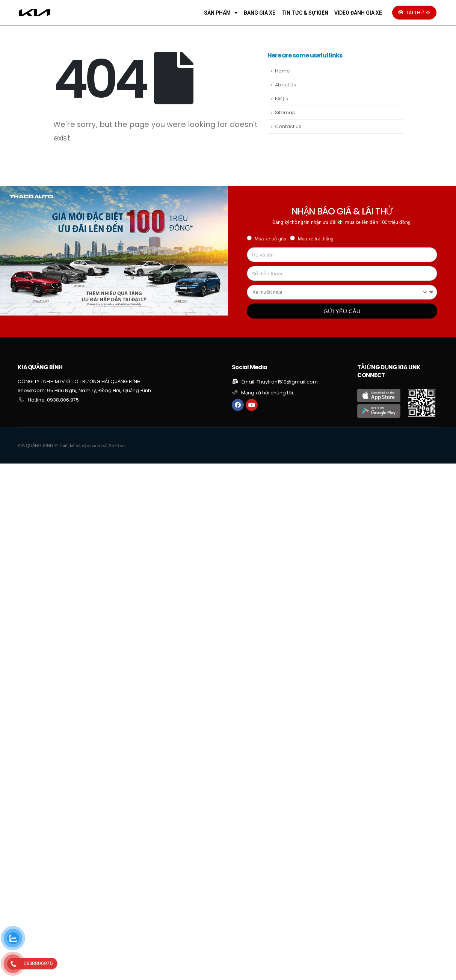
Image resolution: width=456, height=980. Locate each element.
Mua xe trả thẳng (316, 239)
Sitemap (285, 112)
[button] (414, 13)
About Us (285, 85)
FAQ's (282, 99)
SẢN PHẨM (221, 13)
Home (282, 71)
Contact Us (288, 126)
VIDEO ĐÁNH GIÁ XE (358, 13)
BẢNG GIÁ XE (260, 13)
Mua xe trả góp (270, 239)
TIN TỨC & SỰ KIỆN (305, 13)
